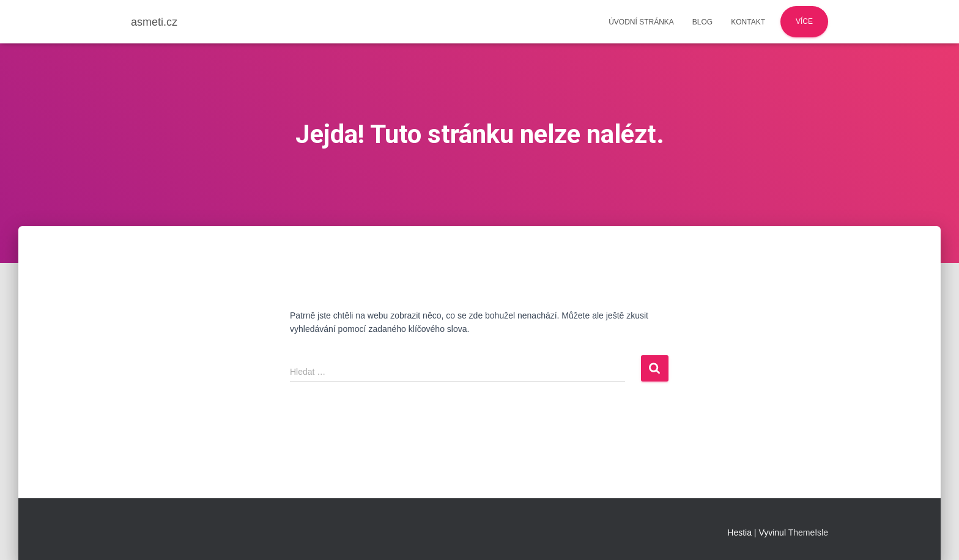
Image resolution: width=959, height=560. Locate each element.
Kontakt (748, 22)
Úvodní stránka (641, 22)
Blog (702, 22)
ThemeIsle (808, 532)
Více (804, 21)
